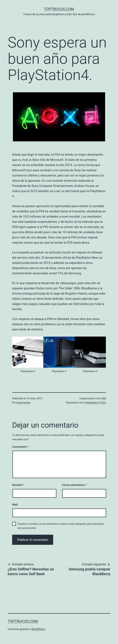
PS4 (104, 398)
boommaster (24, 403)
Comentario (20, 447)
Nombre (18, 485)
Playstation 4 (92, 403)
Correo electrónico (74, 485)
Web (15, 505)
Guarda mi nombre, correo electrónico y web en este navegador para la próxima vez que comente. (60, 526)
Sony (103, 403)
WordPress (38, 629)
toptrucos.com (59, 9)
